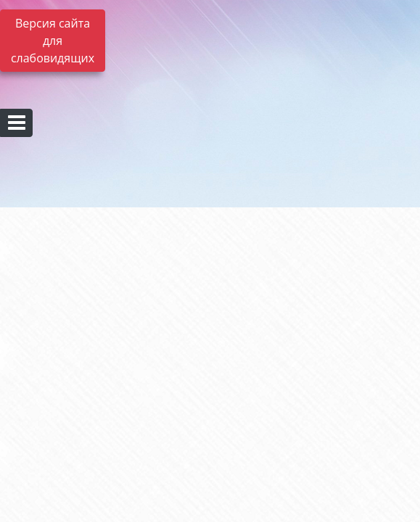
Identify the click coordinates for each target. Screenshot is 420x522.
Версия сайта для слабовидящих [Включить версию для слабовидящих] (53, 41)
